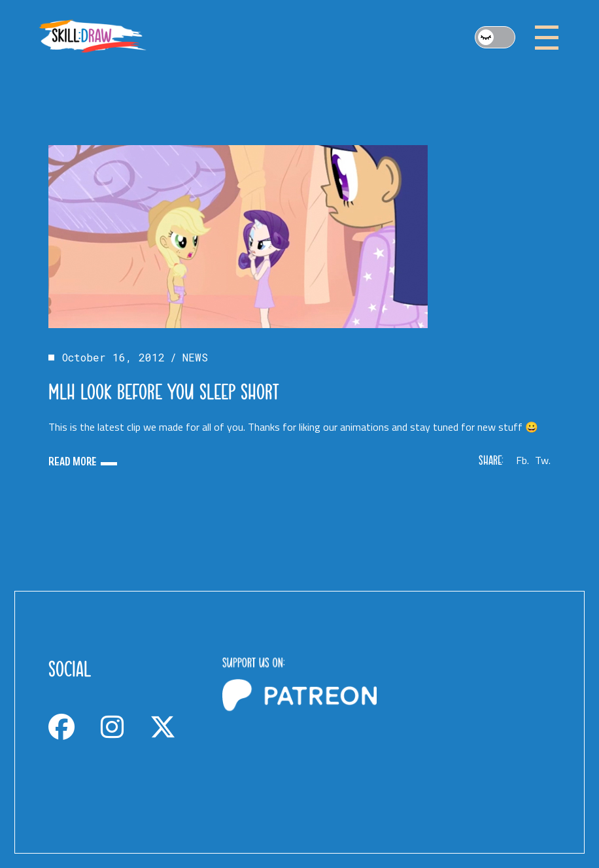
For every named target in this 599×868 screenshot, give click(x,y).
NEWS (195, 357)
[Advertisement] (473, 716)
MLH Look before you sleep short (164, 391)
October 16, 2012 (113, 357)
